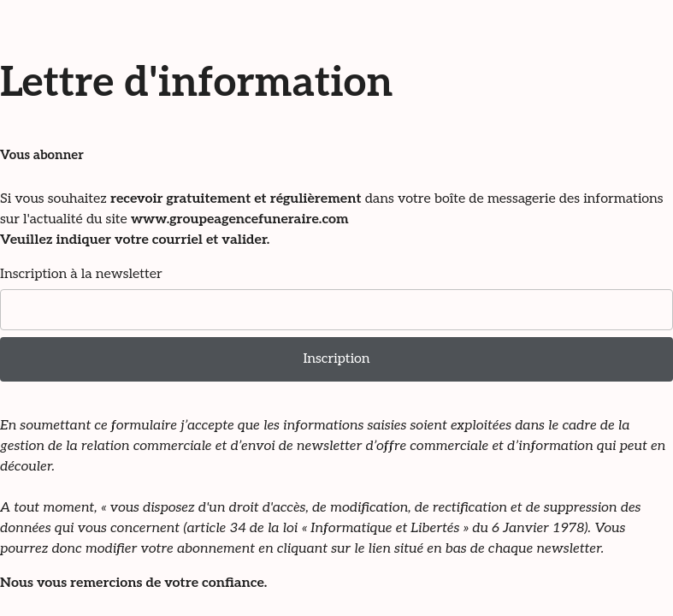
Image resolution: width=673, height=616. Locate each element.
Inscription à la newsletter (81, 274)
